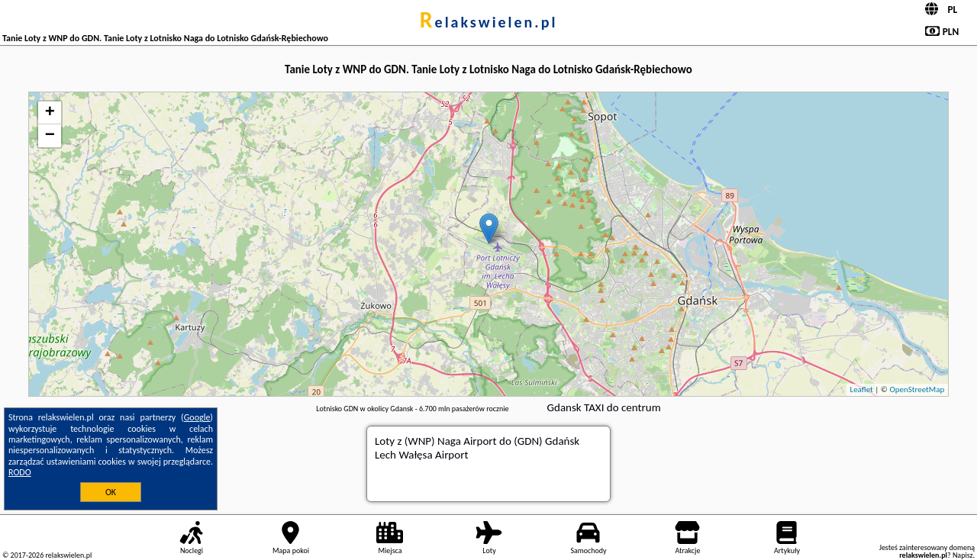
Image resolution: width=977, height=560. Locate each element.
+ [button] (50, 113)
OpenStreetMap (917, 389)
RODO (20, 472)
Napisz (963, 555)
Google (197, 417)
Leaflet (862, 389)
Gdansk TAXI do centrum (604, 407)
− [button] (50, 136)
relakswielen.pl (489, 22)
